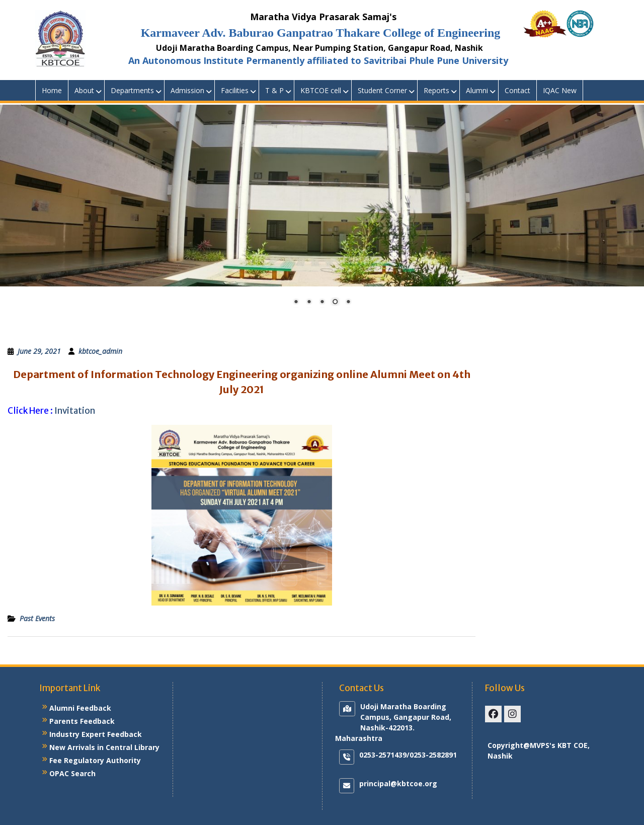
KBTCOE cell (321, 90)
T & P (274, 90)
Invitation (75, 411)
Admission (187, 90)
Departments (132, 90)
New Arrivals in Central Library (104, 747)
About (84, 90)
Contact (517, 90)
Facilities (235, 90)
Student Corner (382, 90)
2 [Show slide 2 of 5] (309, 303)
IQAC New (560, 90)
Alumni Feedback (80, 708)
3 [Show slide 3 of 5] (322, 303)
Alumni (477, 90)
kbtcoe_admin (100, 351)
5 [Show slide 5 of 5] (348, 303)
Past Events (37, 618)
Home (52, 90)
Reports (436, 90)
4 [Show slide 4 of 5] (335, 303)
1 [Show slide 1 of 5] (296, 303)
